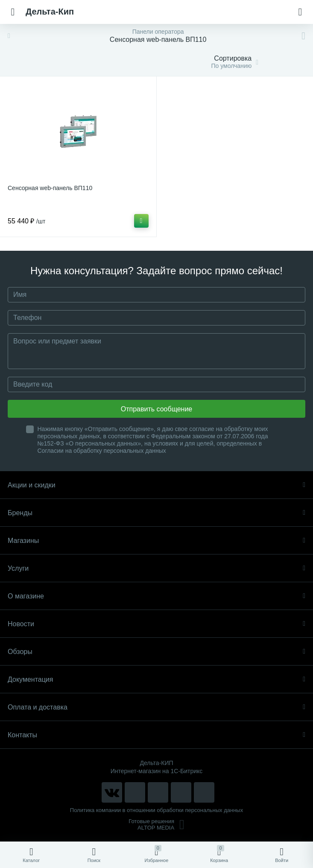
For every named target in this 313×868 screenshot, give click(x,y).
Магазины (156, 541)
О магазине (156, 596)
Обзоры (156, 652)
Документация (156, 679)
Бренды (156, 513)
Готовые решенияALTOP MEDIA (156, 824)
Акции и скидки (156, 485)
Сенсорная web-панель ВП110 (50, 188)
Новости (156, 624)
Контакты (156, 735)
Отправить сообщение (156, 409)
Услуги (156, 568)
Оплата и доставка (156, 707)
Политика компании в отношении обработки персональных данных (156, 810)
